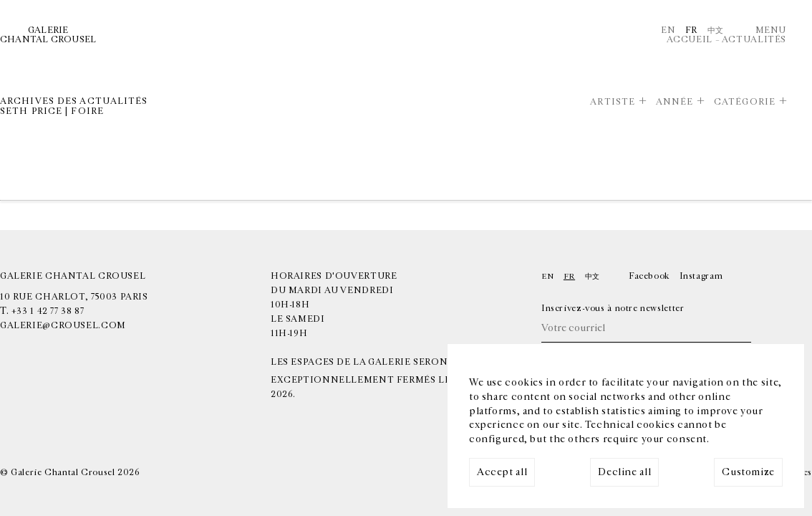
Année (675, 102)
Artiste (613, 102)
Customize (748, 472)
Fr (691, 30)
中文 (716, 30)
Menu (771, 30)
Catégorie (745, 102)
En (668, 30)
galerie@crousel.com (63, 326)
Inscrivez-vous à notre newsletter (613, 309)
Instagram (701, 276)
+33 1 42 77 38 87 (48, 311)
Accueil (690, 40)
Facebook (649, 276)
